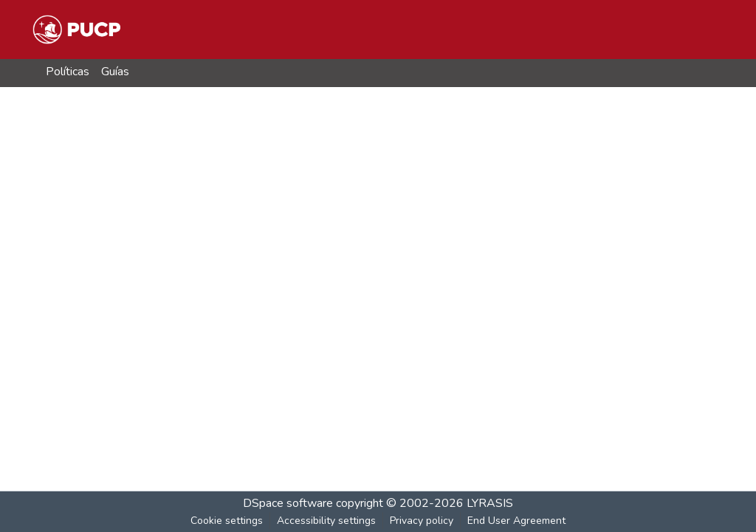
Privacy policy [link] (422, 521)
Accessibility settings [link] (326, 521)
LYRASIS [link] (490, 503)
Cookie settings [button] (227, 521)
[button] (76, 30)
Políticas (68, 72)
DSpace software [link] (288, 503)
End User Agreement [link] (516, 521)
